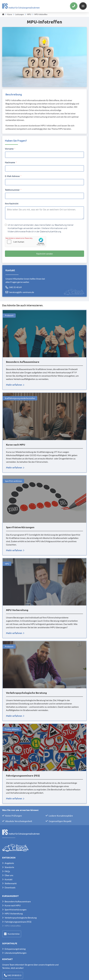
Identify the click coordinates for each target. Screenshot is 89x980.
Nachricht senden (45, 254)
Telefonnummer (12, 190)
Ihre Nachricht (12, 203)
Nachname (10, 162)
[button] (83, 6)
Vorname (9, 149)
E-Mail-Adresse (12, 176)
